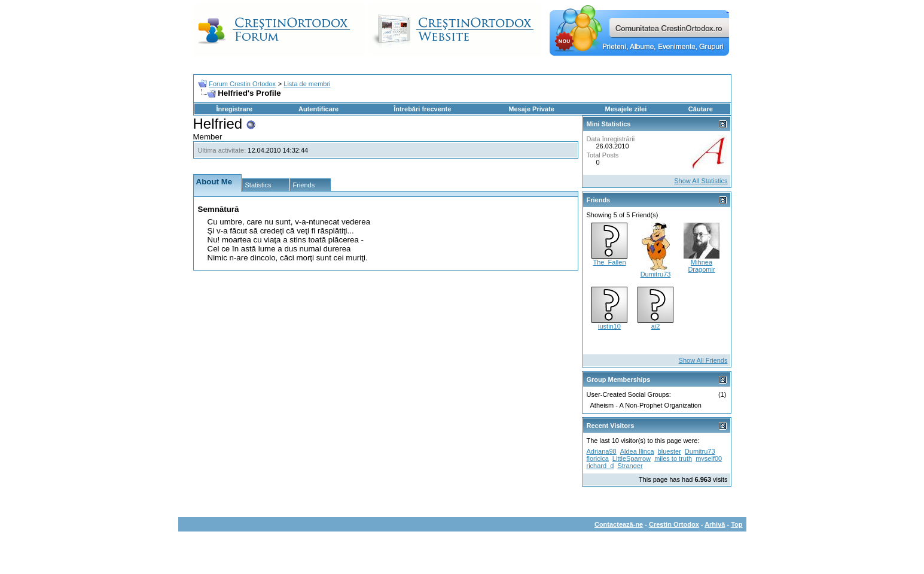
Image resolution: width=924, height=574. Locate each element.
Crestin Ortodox (674, 524)
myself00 (709, 458)
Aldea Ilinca (637, 451)
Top (737, 524)
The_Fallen (609, 262)
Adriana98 (602, 451)
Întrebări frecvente (422, 109)
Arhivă (715, 524)
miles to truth (673, 458)
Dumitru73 (656, 274)
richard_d (600, 466)
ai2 (656, 326)
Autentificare (318, 109)
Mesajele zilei (626, 109)
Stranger (630, 466)
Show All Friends (703, 360)
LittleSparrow (632, 458)
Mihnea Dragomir (701, 266)
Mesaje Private (531, 109)
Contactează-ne (619, 524)
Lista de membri (307, 84)
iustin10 (609, 326)
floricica (598, 458)
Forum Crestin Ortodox (242, 84)
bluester (670, 451)
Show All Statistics (701, 181)
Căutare (701, 109)
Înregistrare (235, 109)
